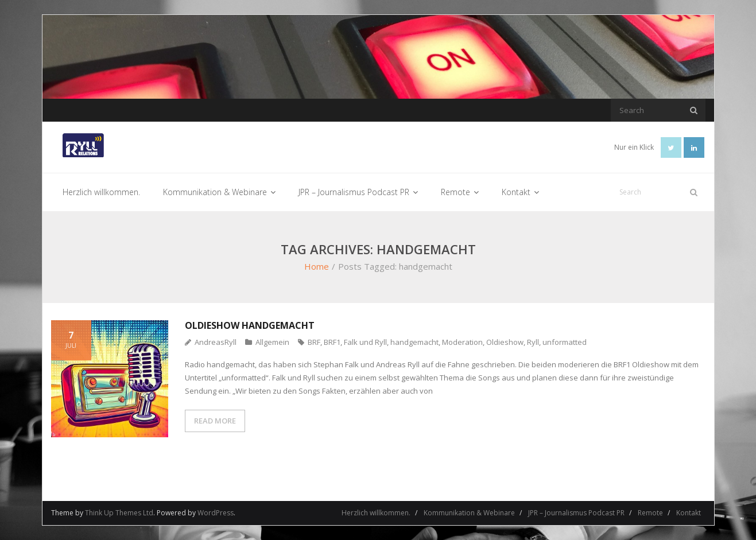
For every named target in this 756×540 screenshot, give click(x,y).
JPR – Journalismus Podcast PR (576, 513)
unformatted (565, 342)
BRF (314, 342)
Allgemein (272, 342)
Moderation (462, 342)
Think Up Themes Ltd (119, 513)
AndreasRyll (216, 342)
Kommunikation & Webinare (469, 513)
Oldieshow (505, 342)
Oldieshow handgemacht (250, 325)
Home (317, 266)
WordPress (216, 513)
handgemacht (414, 342)
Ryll (533, 342)
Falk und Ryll (365, 342)
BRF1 (332, 342)
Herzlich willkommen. (376, 513)
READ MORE (215, 421)
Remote (650, 513)
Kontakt (689, 513)
